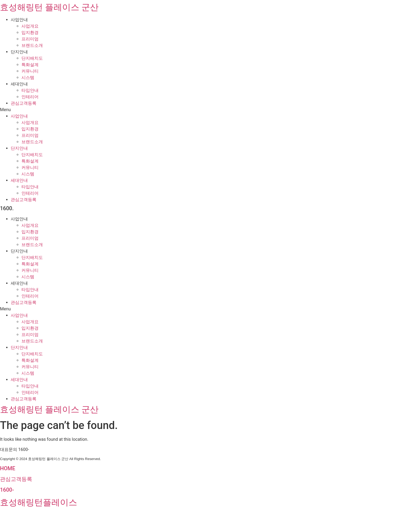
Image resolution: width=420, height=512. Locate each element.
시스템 (28, 78)
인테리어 (30, 97)
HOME (8, 468)
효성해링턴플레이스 (39, 502)
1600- (7, 490)
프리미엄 (30, 39)
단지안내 (19, 52)
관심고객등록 (24, 103)
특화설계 (30, 65)
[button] (210, 110)
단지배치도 (32, 58)
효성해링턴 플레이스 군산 (49, 7)
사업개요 (30, 26)
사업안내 (19, 20)
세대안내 (19, 84)
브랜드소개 (32, 45)
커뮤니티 (30, 71)
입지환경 (30, 33)
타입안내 (30, 90)
